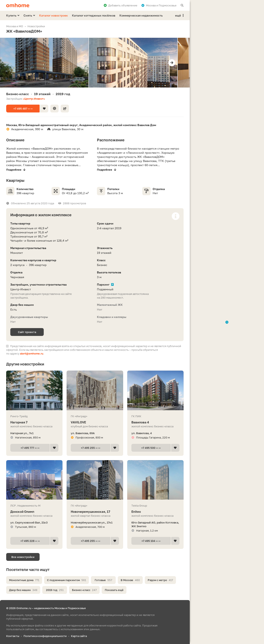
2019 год (55, 590)
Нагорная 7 (34, 422)
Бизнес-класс (84, 590)
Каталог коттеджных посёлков (94, 15)
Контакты (13, 636)
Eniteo (155, 512)
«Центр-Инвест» (34, 99)
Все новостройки (23, 557)
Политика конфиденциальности (45, 636)
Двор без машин (23, 590)
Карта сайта (79, 636)
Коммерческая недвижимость (141, 15)
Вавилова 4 (155, 422)
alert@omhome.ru (32, 353)
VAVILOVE (95, 422)
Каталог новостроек (54, 15)
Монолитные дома (24, 580)
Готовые (103, 580)
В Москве (130, 580)
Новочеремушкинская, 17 (95, 512)
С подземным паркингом (67, 580)
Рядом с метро (160, 580)
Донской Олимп (34, 512)
